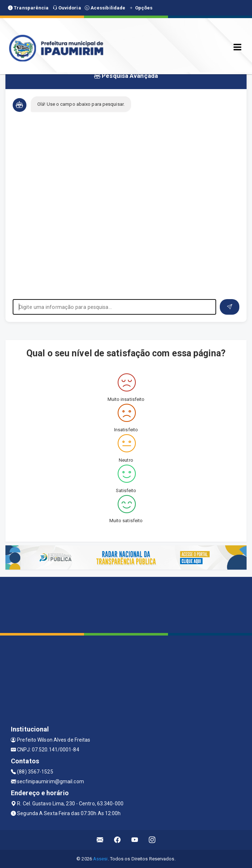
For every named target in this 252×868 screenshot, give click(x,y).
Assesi (100, 859)
